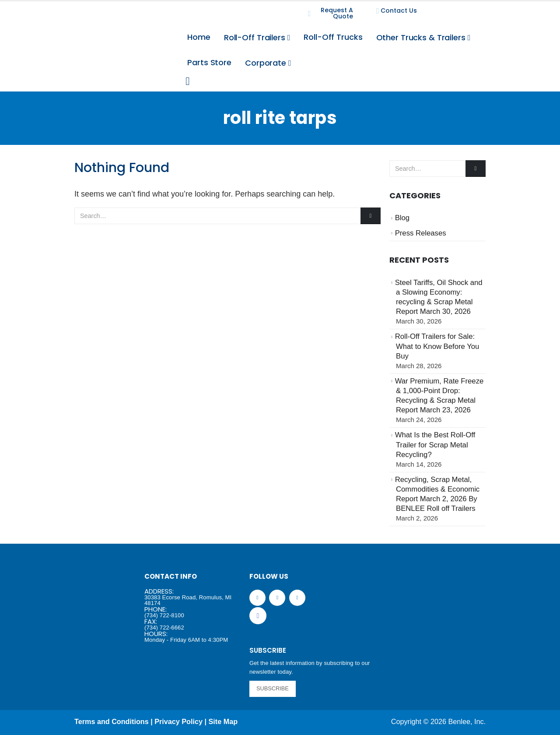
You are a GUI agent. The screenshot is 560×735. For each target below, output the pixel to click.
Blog (402, 218)
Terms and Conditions (112, 721)
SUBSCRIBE (273, 688)
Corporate (266, 63)
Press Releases (421, 233)
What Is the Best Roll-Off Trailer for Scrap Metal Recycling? (435, 445)
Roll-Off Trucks (333, 37)
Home (199, 37)
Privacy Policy (178, 721)
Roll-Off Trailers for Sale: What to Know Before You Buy (437, 346)
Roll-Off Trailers (255, 37)
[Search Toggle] (187, 81)
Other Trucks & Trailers (421, 37)
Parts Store (209, 62)
